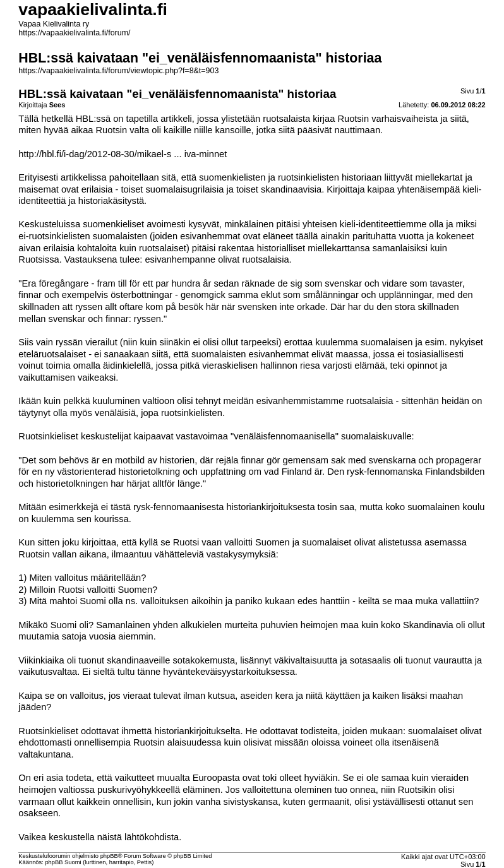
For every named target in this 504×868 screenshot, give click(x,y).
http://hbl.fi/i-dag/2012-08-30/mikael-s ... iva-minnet (123, 154)
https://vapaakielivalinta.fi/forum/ (74, 33)
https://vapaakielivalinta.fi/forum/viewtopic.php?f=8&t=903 (118, 71)
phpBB (109, 856)
